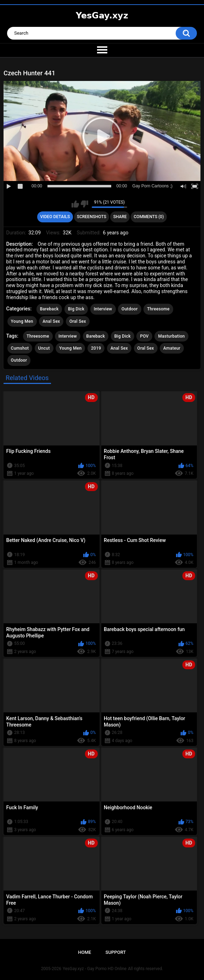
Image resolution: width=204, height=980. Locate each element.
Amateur (172, 348)
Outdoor (130, 309)
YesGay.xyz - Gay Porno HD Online (95, 969)
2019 (96, 348)
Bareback (49, 309)
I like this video (75, 204)
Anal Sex (51, 321)
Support (116, 952)
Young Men (22, 321)
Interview (103, 309)
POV (144, 336)
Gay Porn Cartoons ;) (152, 186)
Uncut (44, 348)
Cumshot (20, 348)
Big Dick (76, 309)
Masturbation (171, 336)
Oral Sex (78, 321)
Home (85, 952)
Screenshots (92, 217)
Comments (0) (149, 217)
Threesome (158, 309)
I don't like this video (84, 204)
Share (120, 217)
